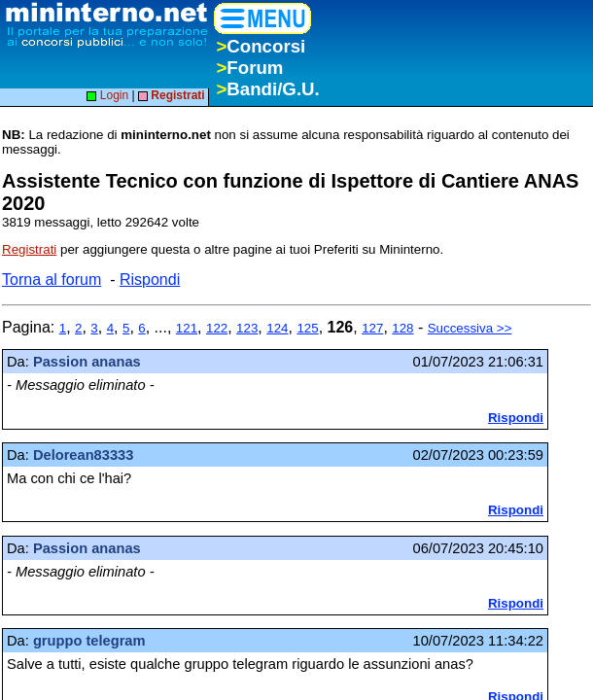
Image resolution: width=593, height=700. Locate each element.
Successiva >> (470, 328)
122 (217, 328)
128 (402, 328)
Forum (249, 68)
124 (277, 328)
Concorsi (261, 46)
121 (187, 328)
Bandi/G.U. (267, 89)
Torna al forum (52, 280)
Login (107, 95)
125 (307, 328)
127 (372, 328)
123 (247, 328)
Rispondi (150, 280)
